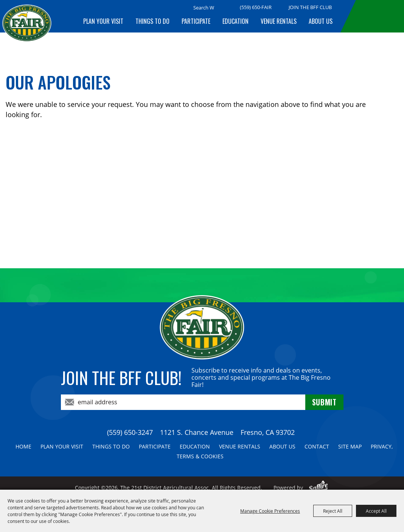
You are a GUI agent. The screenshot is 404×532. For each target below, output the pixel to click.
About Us (321, 21)
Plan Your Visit (103, 21)
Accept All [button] (376, 511)
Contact (317, 446)
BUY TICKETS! (378, 16)
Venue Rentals (279, 21)
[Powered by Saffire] (318, 488)
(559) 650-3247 (130, 432)
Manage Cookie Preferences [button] (270, 511)
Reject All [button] (333, 511)
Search (224, 8)
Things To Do (152, 21)
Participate (196, 21)
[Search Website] (204, 8)
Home (23, 446)
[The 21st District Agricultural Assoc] (27, 29)
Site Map (350, 446)
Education (235, 21)
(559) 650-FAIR (256, 7)
